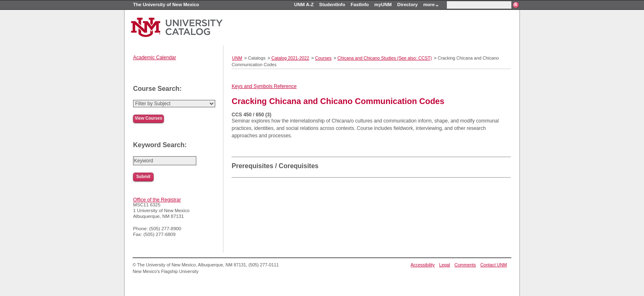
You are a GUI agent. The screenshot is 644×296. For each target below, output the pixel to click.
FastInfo (360, 5)
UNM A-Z (304, 5)
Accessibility (423, 265)
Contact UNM (494, 265)
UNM (237, 58)
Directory (407, 5)
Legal (444, 265)
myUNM (383, 5)
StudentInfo (332, 5)
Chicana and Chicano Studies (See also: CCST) (385, 58)
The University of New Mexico (166, 5)
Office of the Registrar (157, 200)
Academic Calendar (155, 58)
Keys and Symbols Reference (264, 86)
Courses (323, 58)
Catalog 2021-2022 (290, 58)
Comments (465, 265)
